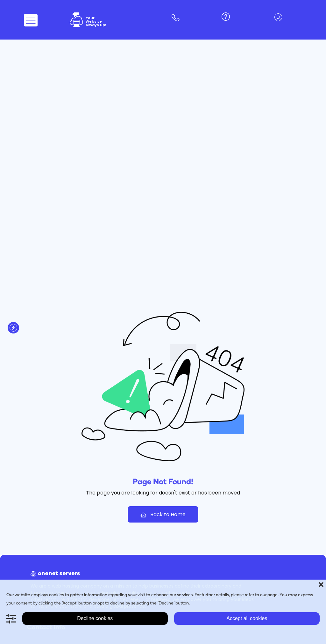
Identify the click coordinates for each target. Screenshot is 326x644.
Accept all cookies (247, 618)
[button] (280, 18)
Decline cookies (95, 618)
